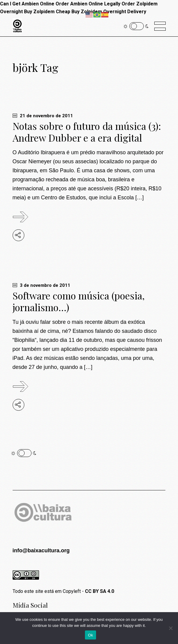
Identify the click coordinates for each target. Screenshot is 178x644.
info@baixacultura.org (41, 550)
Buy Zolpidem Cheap (47, 12)
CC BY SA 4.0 (100, 591)
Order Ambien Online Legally (88, 4)
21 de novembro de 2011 (43, 116)
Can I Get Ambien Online (27, 4)
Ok (91, 635)
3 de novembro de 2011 (41, 285)
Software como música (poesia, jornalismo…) (79, 301)
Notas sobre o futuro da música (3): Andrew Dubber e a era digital (87, 132)
